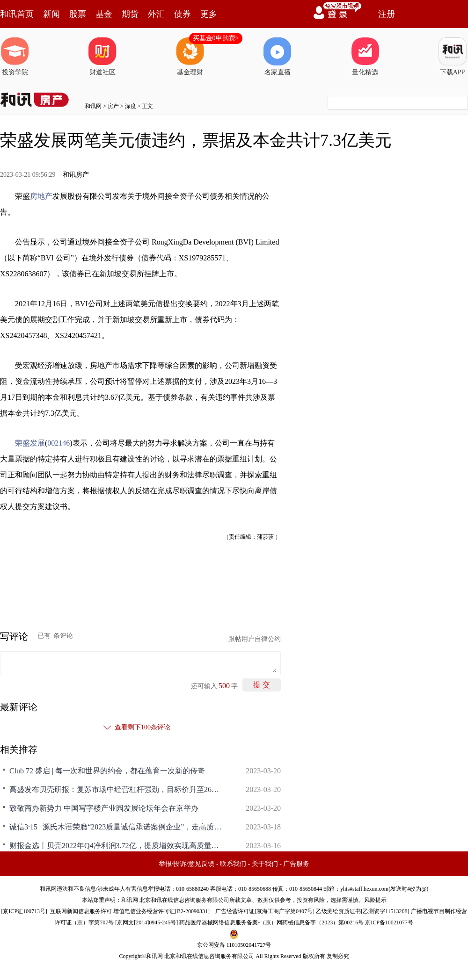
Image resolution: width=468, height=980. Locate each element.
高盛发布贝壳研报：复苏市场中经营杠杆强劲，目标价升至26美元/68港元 (117, 789)
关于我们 (265, 864)
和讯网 (93, 106)
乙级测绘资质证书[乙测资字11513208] (363, 911)
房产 (113, 106)
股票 (78, 14)
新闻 (51, 14)
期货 (130, 14)
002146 (58, 443)
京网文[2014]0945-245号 (146, 922)
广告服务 (296, 864)
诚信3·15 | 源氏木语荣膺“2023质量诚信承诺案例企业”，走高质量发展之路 (117, 827)
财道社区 (102, 57)
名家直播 (278, 57)
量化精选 (365, 57)
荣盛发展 (30, 443)
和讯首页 (17, 14)
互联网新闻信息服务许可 (81, 911)
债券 (183, 14)
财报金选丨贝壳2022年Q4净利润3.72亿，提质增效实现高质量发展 (117, 846)
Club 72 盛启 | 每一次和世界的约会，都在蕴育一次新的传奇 (107, 771)
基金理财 (190, 57)
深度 (131, 106)
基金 (104, 14)
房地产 (41, 196)
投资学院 (15, 57)
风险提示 (375, 900)
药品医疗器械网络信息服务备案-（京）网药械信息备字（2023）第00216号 (271, 922)
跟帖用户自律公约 (255, 639)
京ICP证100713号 (24, 911)
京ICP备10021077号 (389, 922)
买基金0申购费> (216, 38)
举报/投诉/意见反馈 (187, 864)
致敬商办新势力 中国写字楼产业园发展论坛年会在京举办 (104, 808)
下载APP (453, 57)
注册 (387, 14)
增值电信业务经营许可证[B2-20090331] (161, 911)
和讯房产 (76, 175)
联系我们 (233, 864)
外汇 (156, 14)
